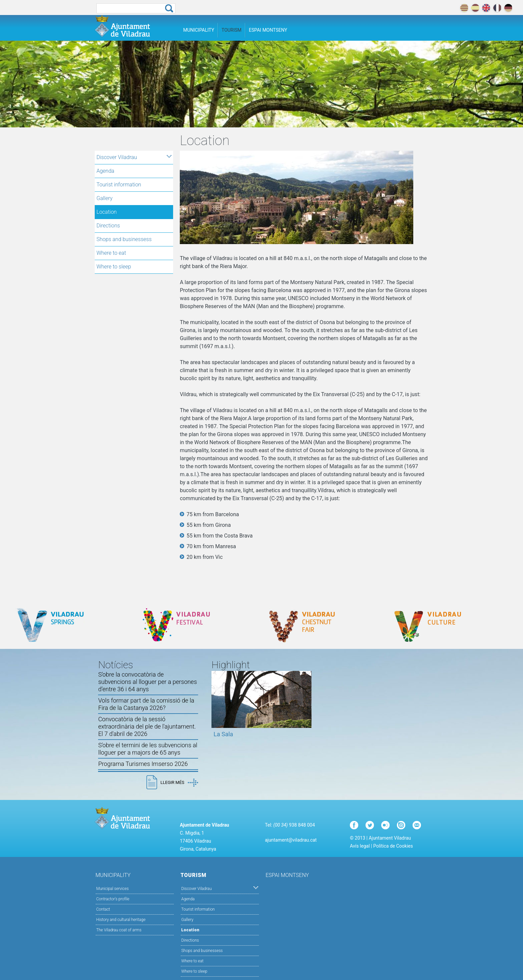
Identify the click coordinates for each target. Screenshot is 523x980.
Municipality (199, 30)
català (464, 8)
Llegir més (179, 783)
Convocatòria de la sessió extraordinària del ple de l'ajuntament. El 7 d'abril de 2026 (147, 726)
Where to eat (111, 253)
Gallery (104, 198)
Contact (103, 909)
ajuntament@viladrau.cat (291, 840)
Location (107, 212)
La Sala (223, 734)
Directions (108, 226)
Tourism (231, 30)
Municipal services (113, 889)
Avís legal (360, 846)
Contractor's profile (113, 899)
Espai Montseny (268, 30)
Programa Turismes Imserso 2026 (143, 764)
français (497, 8)
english (486, 8)
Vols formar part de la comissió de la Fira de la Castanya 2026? (146, 704)
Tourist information (119, 185)
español (475, 8)
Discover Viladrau (134, 157)
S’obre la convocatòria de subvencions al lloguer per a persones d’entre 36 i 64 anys (147, 682)
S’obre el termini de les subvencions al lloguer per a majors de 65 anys (148, 749)
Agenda (105, 171)
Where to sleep (114, 267)
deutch (508, 8)
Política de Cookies (393, 846)
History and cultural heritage (121, 920)
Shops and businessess (124, 239)
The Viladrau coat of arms (119, 930)
